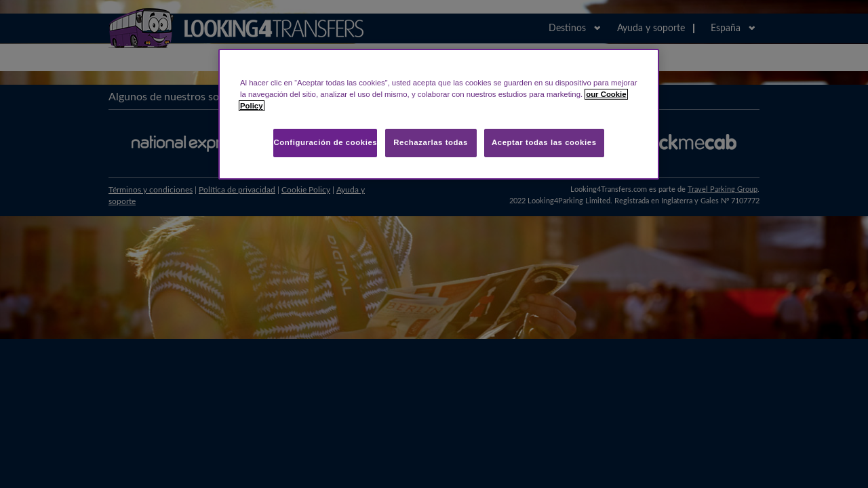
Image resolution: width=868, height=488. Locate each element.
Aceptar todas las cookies (544, 142)
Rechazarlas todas (431, 142)
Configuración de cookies (325, 142)
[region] (439, 114)
